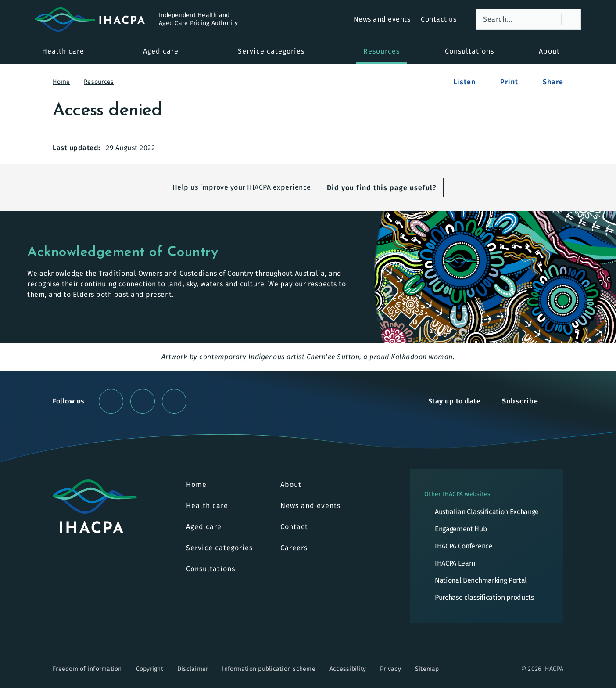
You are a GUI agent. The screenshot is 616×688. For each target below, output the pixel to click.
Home (67, 82)
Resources (104, 82)
